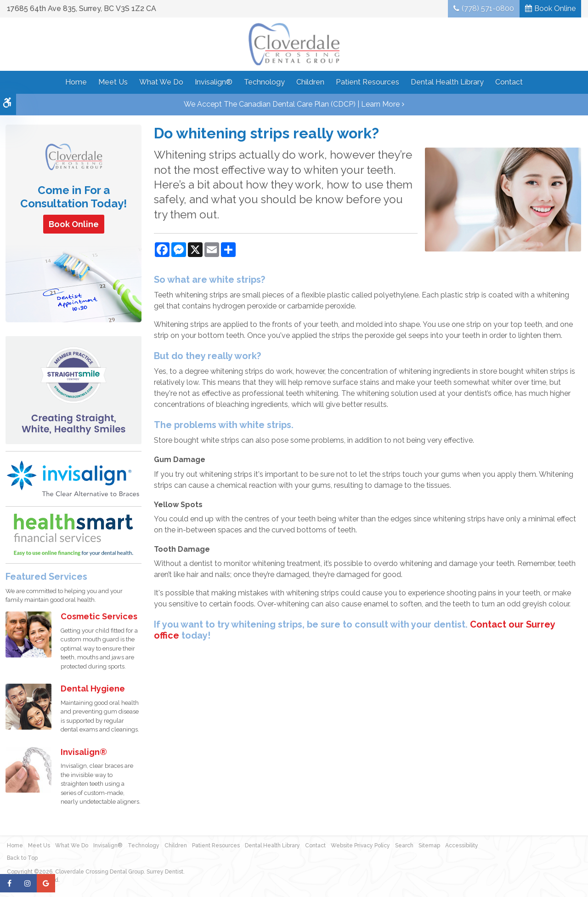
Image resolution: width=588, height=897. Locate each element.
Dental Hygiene (93, 688)
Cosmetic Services (99, 616)
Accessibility (462, 846)
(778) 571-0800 (488, 9)
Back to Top (22, 858)
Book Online (555, 9)
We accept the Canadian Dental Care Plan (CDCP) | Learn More (292, 104)
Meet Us (113, 82)
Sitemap (429, 846)
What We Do (161, 82)
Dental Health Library (447, 82)
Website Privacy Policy (360, 846)
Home (76, 82)
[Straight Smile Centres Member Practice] (73, 390)
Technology (264, 82)
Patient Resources (367, 82)
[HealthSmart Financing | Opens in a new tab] (73, 535)
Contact (509, 82)
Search (404, 846)
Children (310, 82)
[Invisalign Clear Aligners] (73, 478)
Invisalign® (214, 82)
